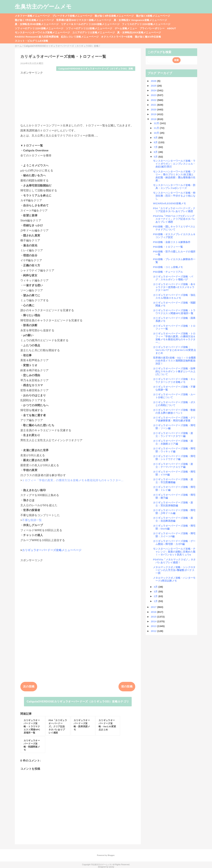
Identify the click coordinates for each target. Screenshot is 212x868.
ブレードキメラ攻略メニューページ (72, 16)
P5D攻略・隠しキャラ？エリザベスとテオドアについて (174, 228)
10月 (157, 133)
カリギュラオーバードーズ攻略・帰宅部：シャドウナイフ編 (174, 458)
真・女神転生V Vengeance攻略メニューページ (140, 20)
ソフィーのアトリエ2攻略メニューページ (89, 28)
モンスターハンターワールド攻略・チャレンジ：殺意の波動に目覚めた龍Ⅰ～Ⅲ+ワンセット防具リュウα (174, 552)
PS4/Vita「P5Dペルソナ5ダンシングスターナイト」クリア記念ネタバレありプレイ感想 (174, 219)
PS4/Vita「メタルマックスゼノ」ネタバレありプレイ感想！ (174, 561)
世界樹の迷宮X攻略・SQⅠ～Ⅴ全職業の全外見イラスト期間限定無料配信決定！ (174, 361)
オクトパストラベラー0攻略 (117, 37)
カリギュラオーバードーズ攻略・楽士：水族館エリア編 (173, 442)
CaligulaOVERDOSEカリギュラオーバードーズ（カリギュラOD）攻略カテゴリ (78, 702)
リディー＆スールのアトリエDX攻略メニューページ (90, 24)
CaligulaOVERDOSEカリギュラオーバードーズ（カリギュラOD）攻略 (96, 69)
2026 (154, 81)
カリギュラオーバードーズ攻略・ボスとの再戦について (174, 404)
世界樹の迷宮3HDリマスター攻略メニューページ (84, 20)
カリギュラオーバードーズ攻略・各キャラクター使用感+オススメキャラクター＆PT (174, 287)
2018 (154, 119)
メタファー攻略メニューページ (32, 16)
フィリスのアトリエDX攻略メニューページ (146, 24)
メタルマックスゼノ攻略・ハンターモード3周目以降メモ (174, 579)
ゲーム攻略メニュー (126, 28)
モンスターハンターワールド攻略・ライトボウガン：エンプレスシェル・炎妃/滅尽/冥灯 (174, 164)
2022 (154, 100)
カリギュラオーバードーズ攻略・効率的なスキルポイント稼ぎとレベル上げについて (174, 371)
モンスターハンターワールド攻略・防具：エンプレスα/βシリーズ (174, 187)
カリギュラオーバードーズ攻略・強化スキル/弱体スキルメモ (174, 296)
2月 (156, 596)
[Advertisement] (78, 97)
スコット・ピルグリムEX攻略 (32, 41)
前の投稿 (127, 687)
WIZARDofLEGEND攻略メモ (170, 203)
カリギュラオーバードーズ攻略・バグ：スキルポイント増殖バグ (173, 278)
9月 (156, 138)
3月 (156, 591)
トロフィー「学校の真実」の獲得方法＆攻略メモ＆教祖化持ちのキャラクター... (73, 480)
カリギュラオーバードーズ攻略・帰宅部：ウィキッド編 (174, 450)
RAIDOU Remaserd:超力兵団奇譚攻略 (37, 37)
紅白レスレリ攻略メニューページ (80, 37)
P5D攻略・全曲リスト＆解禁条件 (172, 242)
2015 (154, 617)
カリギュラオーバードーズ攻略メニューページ (52, 550)
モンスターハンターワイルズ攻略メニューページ (42, 32)
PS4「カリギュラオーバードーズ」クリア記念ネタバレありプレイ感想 (174, 210)
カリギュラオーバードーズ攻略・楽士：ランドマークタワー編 (173, 435)
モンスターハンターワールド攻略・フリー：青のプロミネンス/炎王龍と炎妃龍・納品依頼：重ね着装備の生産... (174, 176)
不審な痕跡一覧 (32, 520)
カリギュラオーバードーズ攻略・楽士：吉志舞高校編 (173, 519)
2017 (154, 607)
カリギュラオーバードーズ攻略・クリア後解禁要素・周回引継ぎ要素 (174, 419)
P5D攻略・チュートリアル (168, 272)
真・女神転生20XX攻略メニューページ (139, 32)
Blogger (111, 855)
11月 (157, 128)
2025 (154, 86)
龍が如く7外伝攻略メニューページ (34, 20)
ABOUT (172, 28)
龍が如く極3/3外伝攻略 (148, 37)
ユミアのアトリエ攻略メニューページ (94, 32)
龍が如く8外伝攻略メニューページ (114, 16)
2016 (154, 612)
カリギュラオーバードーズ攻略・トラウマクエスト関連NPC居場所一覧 (174, 312)
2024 (154, 90)
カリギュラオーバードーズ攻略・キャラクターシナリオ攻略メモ (174, 381)
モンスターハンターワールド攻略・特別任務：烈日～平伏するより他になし (174, 196)
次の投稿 (29, 687)
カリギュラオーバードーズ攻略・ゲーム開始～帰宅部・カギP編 (174, 542)
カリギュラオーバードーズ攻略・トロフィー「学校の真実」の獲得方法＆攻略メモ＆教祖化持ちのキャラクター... (174, 338)
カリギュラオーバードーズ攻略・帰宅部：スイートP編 (174, 535)
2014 (154, 621)
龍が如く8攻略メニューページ (153, 16)
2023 (154, 95)
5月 (156, 157)
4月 (156, 587)
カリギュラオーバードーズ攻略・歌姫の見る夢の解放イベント (174, 411)
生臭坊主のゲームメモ (43, 7)
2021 (154, 105)
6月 (156, 152)
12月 (157, 123)
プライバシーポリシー (152, 28)
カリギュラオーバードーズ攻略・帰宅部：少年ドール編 (174, 512)
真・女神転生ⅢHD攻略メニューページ (37, 24)
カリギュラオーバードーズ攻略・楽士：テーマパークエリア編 (173, 465)
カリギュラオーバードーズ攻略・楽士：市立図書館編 (173, 481)
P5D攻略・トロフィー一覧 (168, 247)
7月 (156, 147)
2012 (154, 631)
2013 (154, 626)
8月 (156, 142)
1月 (156, 601)
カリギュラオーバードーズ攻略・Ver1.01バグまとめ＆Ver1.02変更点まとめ (174, 350)
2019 (154, 114)
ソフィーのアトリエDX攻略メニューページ (39, 28)
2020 (154, 109)
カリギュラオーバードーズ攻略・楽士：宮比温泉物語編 (173, 504)
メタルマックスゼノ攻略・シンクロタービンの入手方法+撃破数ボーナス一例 (174, 570)
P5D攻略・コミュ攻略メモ (168, 267)
